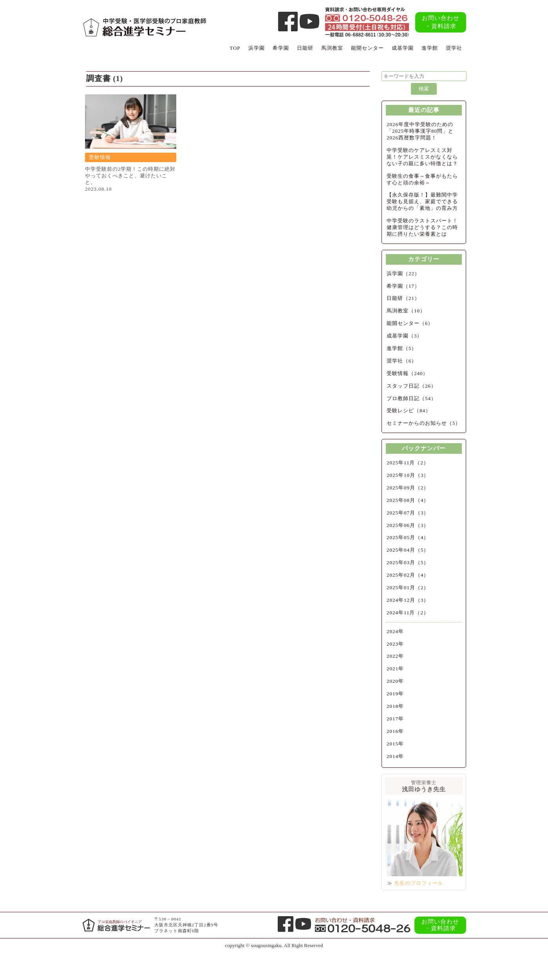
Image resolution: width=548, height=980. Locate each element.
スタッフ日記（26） (411, 386)
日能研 (305, 48)
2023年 (395, 644)
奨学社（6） (402, 361)
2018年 (395, 706)
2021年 (395, 669)
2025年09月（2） (408, 488)
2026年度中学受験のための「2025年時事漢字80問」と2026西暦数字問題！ (420, 131)
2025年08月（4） (408, 500)
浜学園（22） (403, 273)
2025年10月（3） (408, 475)
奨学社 (454, 48)
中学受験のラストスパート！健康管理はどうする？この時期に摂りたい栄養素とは (422, 227)
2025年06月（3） (408, 525)
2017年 (395, 719)
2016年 (395, 731)
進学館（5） (402, 348)
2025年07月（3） (408, 513)
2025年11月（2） (408, 463)
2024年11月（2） (408, 613)
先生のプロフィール (419, 883)
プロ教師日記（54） (411, 398)
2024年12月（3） (408, 600)
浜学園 (257, 48)
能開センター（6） (410, 323)
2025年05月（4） (408, 537)
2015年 (395, 744)
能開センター (367, 48)
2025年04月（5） (408, 550)
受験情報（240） (408, 373)
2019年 (395, 694)
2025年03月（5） (408, 562)
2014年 (395, 756)
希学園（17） (403, 286)
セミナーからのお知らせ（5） (424, 423)
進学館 (430, 48)
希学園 (281, 48)
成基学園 (403, 48)
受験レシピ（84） (409, 411)
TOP (235, 48)
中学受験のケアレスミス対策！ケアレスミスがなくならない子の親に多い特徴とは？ (422, 157)
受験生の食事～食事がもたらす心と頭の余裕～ (422, 179)
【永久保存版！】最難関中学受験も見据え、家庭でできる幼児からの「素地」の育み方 (422, 201)
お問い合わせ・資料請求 (441, 22)
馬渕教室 (332, 48)
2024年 (395, 631)
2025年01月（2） (408, 587)
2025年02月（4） (408, 575)
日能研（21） (403, 298)
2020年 (395, 681)
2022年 (395, 656)
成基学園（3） (405, 336)
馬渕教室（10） (406, 311)
